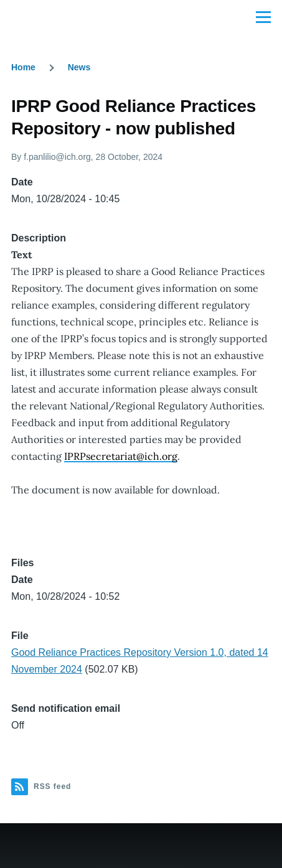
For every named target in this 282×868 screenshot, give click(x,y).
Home (23, 67)
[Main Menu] (263, 17)
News (79, 67)
